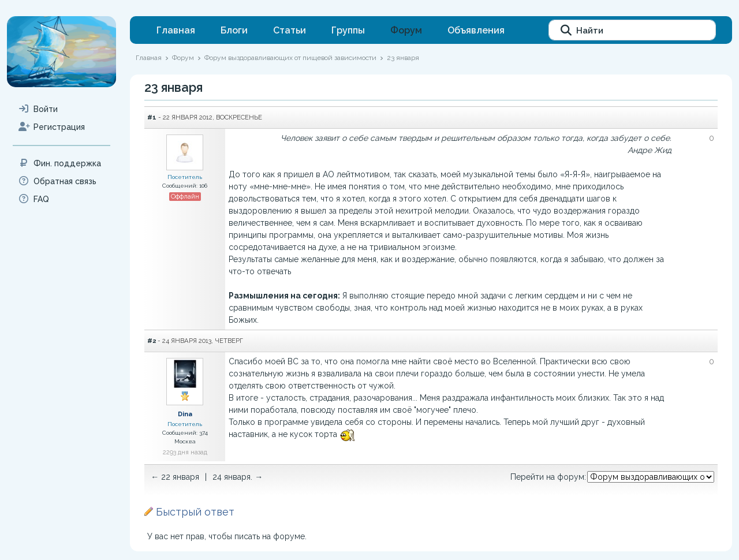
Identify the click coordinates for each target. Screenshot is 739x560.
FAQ (34, 199)
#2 (152, 341)
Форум (406, 30)
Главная (176, 30)
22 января (180, 477)
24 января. (232, 477)
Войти (38, 109)
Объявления (476, 30)
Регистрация (52, 127)
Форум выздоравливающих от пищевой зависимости (290, 58)
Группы (348, 30)
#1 (152, 117)
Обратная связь (57, 181)
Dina (185, 414)
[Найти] (632, 30)
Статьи (290, 30)
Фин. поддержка (60, 163)
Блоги (234, 30)
